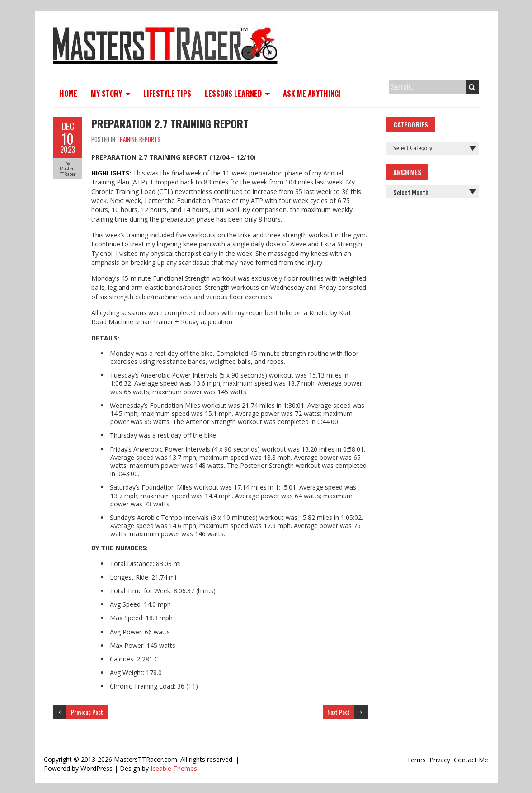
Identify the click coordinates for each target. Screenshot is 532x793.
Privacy (440, 760)
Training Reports (139, 139)
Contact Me (471, 760)
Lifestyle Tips (167, 94)
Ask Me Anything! (312, 94)
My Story (106, 94)
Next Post (339, 712)
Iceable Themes (174, 768)
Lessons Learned (233, 94)
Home (68, 94)
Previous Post (87, 712)
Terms (416, 760)
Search (472, 87)
